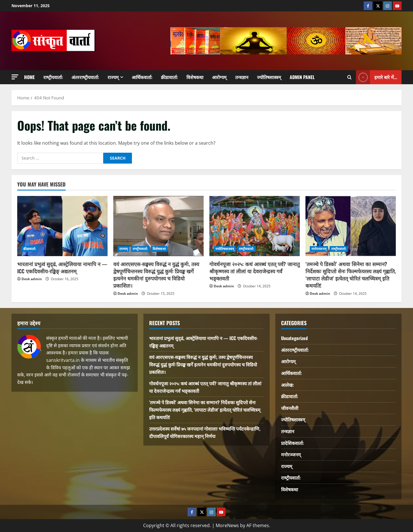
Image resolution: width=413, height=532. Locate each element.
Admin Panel (302, 77)
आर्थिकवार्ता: (142, 77)
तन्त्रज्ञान (242, 77)
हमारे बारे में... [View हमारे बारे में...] (377, 77)
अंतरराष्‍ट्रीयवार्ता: (85, 77)
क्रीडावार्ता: (169, 77)
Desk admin (32, 279)
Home (29, 77)
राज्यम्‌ (113, 77)
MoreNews (227, 525)
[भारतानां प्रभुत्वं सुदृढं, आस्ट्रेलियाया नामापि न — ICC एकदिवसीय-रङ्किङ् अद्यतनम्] (62, 226)
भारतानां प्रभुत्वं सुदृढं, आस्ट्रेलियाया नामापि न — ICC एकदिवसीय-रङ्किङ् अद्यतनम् (62, 267)
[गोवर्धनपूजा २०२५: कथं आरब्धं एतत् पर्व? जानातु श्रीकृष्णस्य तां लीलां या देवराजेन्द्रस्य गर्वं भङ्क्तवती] (255, 226)
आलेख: (287, 385)
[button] (15, 77)
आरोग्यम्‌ (219, 77)
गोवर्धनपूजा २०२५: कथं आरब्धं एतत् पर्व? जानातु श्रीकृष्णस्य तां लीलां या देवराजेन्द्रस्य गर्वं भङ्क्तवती (255, 271)
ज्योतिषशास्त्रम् (269, 77)
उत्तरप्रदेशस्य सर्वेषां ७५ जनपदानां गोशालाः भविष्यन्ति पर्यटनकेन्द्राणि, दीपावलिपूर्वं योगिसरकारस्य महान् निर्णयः (205, 432)
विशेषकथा (195, 77)
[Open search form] (349, 77)
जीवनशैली (290, 408)
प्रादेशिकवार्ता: (292, 443)
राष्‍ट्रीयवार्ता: (53, 77)
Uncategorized (294, 338)
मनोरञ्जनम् (319, 249)
